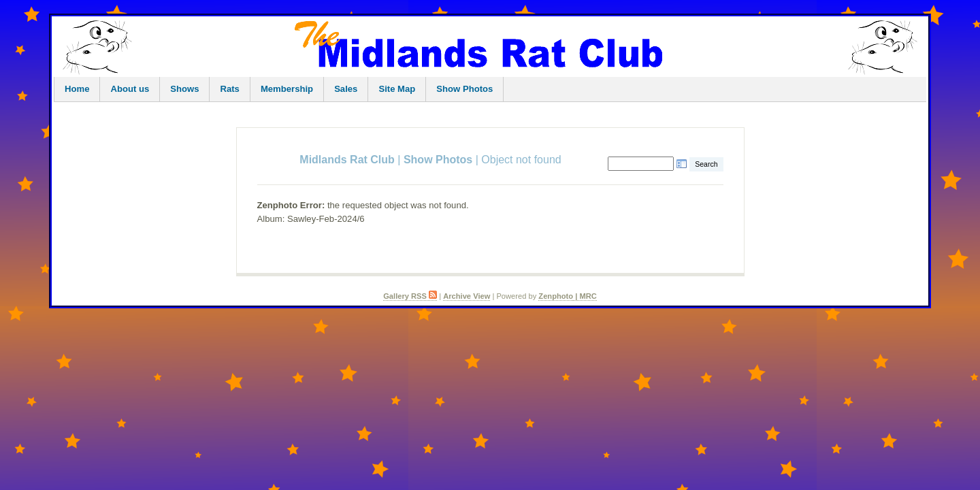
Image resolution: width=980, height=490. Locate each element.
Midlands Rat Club (347, 160)
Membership (287, 89)
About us (130, 89)
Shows (184, 89)
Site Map (397, 89)
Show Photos (464, 89)
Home (77, 89)
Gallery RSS (410, 296)
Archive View (467, 296)
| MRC (585, 296)
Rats (229, 89)
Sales (346, 89)
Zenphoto (556, 296)
